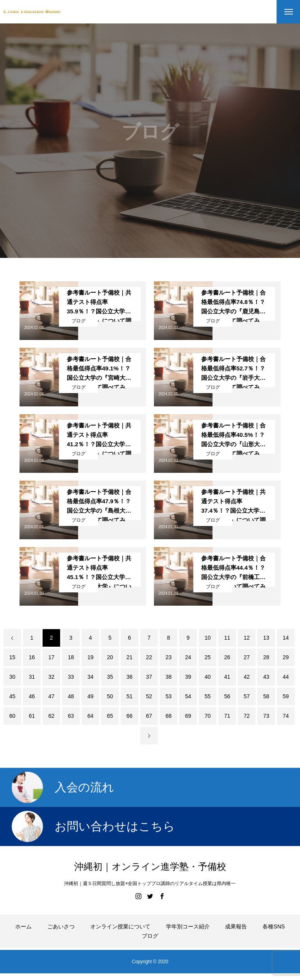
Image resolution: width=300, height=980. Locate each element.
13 (266, 638)
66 (130, 716)
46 (32, 696)
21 (130, 657)
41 (227, 677)
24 (188, 657)
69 (188, 716)
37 (149, 677)
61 (32, 716)
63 (71, 716)
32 (52, 677)
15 (12, 657)
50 (110, 696)
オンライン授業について (120, 926)
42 (247, 677)
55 (208, 696)
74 (286, 716)
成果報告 (236, 926)
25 (208, 657)
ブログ (79, 321)
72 (247, 716)
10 (208, 638)
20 (110, 657)
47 (52, 696)
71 (227, 716)
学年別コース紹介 (188, 926)
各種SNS (274, 926)
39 (188, 677)
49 (91, 696)
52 (149, 696)
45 (12, 696)
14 (286, 638)
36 (130, 677)
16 (32, 657)
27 (247, 657)
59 (286, 696)
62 (52, 716)
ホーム (23, 926)
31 (32, 677)
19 (91, 657)
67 (149, 716)
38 (169, 677)
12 (247, 638)
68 (169, 716)
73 (266, 716)
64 (91, 716)
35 (110, 677)
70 (208, 716)
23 (169, 657)
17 (52, 657)
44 (286, 677)
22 (149, 657)
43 (266, 677)
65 (110, 716)
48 (71, 696)
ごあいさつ (61, 926)
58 (266, 696)
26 (227, 657)
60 (12, 716)
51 (130, 696)
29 (286, 657)
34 (91, 677)
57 (247, 696)
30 (12, 677)
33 (71, 677)
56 (227, 696)
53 (169, 696)
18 (71, 657)
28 (266, 657)
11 (227, 638)
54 (188, 696)
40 (208, 677)
